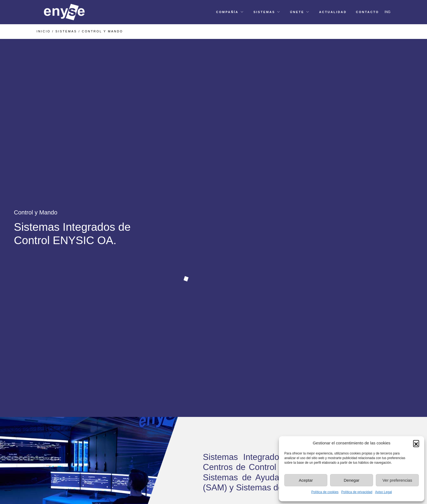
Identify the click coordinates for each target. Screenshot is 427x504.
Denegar (352, 480)
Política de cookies (325, 492)
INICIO (43, 31)
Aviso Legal (383, 492)
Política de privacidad (357, 492)
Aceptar (306, 480)
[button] (416, 443)
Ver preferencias (397, 480)
